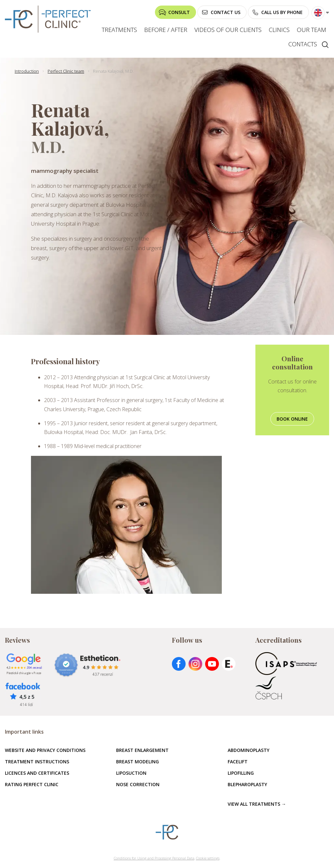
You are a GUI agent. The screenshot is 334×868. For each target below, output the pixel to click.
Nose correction (138, 784)
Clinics (279, 30)
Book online (292, 419)
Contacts (303, 44)
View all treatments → (257, 804)
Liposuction (131, 773)
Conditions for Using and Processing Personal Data (154, 858)
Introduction (27, 71)
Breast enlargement (142, 750)
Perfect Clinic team (66, 71)
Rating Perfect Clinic (32, 784)
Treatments (119, 30)
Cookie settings (208, 858)
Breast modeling (137, 762)
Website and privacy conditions (45, 750)
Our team (311, 30)
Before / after (166, 30)
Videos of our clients (228, 30)
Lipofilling (241, 773)
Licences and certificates (37, 773)
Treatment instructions (37, 762)
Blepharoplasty (247, 784)
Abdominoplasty (249, 750)
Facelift (238, 762)
